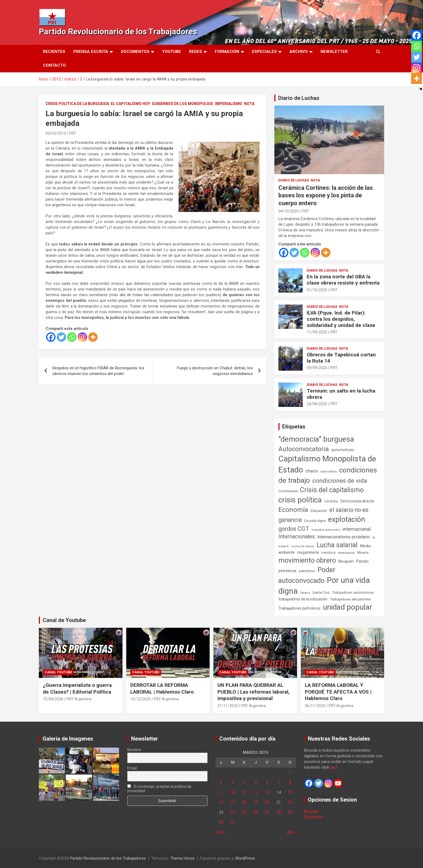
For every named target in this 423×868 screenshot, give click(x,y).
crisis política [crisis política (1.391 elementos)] (300, 500)
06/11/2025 (315, 706)
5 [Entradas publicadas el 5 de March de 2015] (256, 782)
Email (132, 768)
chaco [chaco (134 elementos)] (312, 471)
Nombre (134, 750)
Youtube (172, 52)
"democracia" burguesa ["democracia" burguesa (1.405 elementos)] (316, 439)
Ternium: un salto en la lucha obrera (341, 394)
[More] (93, 337)
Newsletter (334, 52)
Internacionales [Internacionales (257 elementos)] (297, 537)
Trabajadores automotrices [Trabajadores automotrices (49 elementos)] (353, 593)
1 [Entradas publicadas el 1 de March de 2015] (290, 772)
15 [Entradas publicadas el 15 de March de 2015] (290, 792)
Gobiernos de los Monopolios (182, 104)
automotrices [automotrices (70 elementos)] (343, 450)
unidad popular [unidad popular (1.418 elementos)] (348, 607)
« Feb (220, 832)
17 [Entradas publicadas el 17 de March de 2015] (233, 802)
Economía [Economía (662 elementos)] (293, 510)
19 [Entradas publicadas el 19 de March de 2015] (256, 802)
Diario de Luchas (299, 98)
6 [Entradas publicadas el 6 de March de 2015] (267, 782)
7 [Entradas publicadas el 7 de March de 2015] (279, 782)
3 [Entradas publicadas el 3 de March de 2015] (233, 782)
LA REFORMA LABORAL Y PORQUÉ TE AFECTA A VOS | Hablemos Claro (338, 692)
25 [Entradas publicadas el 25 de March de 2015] (244, 812)
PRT (73, 133)
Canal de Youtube (64, 620)
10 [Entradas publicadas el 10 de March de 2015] (233, 792)
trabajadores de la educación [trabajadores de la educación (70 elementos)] (303, 599)
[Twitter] (61, 337)
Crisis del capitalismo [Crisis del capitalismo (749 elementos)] (332, 490)
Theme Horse (182, 858)
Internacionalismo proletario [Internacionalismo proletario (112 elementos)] (344, 537)
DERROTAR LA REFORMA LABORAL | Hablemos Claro (162, 688)
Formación (227, 52)
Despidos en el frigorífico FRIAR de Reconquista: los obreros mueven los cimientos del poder (98, 371)
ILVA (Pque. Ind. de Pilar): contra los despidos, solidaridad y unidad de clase (341, 319)
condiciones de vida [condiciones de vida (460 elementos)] (340, 481)
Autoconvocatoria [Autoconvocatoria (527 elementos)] (304, 449)
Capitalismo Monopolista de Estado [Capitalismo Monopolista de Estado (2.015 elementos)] (327, 464)
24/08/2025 (317, 404)
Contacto (54, 65)
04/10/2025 (289, 211)
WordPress (245, 858)
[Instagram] (82, 337)
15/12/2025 (141, 699)
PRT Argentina (79, 699)
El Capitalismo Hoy (130, 104)
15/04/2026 (53, 699)
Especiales (264, 52)
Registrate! (314, 817)
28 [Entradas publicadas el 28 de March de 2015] (279, 812)
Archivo (299, 52)
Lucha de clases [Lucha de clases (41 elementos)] (303, 546)
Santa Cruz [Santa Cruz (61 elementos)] (321, 592)
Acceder (311, 811)
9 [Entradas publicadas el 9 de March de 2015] (221, 792)
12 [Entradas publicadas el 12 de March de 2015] (256, 792)
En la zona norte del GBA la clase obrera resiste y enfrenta (343, 280)
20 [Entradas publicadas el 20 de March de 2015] (267, 802)
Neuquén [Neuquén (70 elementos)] (346, 561)
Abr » (291, 832)
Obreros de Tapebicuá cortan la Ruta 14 (341, 358)
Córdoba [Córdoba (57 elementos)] (331, 501)
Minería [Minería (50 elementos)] (363, 553)
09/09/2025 (317, 368)
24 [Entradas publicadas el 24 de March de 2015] (233, 812)
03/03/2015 (56, 133)
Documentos (135, 52)
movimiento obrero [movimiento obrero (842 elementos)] (307, 560)
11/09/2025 (317, 332)
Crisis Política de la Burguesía (77, 104)
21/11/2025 (228, 706)
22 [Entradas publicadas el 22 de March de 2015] (290, 802)
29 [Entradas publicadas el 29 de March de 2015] (290, 812)
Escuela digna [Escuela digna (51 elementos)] (315, 521)
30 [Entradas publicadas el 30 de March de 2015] (221, 822)
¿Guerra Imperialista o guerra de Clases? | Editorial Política (77, 688)
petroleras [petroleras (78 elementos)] (287, 571)
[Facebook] (51, 337)
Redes (196, 52)
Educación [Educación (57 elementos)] (319, 511)
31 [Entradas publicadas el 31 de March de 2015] (233, 822)
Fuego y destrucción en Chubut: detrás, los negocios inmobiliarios (215, 371)
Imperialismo (229, 104)
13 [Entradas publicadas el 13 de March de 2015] (267, 792)
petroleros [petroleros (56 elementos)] (307, 571)
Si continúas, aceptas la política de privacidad (160, 789)
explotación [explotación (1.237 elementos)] (347, 519)
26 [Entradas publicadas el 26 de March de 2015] (256, 812)
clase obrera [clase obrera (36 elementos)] (328, 472)
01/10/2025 (317, 290)
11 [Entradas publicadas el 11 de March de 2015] (244, 792)
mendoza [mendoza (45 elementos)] (328, 553)
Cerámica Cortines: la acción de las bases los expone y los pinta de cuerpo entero (326, 195)
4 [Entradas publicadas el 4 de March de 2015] (244, 782)
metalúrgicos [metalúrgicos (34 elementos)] (346, 553)
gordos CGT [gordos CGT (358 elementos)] (294, 529)
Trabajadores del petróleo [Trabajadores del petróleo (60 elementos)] (350, 599)
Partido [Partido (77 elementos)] (362, 561)
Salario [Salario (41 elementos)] (305, 593)
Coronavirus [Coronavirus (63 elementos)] (288, 491)
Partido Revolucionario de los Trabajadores (118, 31)
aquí (334, 767)
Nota (249, 104)
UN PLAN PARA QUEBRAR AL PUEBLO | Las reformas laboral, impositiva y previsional (254, 692)
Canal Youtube (58, 672)
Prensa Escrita (91, 52)
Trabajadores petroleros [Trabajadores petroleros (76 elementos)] (299, 608)
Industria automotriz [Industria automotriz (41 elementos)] (326, 530)
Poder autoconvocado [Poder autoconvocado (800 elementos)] (307, 575)
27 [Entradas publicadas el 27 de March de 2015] (267, 812)
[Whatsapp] (72, 337)
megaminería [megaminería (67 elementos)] (308, 552)
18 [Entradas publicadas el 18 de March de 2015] (244, 802)
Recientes (54, 52)
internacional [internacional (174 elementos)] (357, 529)
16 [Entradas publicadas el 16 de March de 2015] (221, 802)
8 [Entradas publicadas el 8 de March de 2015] (290, 782)
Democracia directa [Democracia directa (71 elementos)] (357, 501)
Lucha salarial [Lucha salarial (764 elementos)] (337, 545)
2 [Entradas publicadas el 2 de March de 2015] (221, 782)
